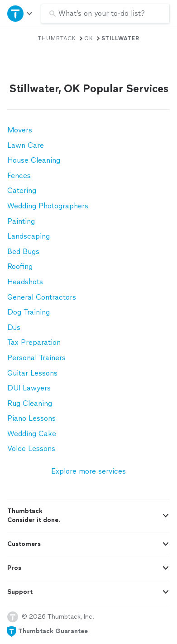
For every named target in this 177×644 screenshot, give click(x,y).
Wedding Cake (32, 434)
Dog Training (29, 312)
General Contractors (42, 297)
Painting (21, 221)
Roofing (20, 266)
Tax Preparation (34, 342)
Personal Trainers (36, 358)
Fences (19, 176)
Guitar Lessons (32, 373)
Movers (20, 130)
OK (89, 38)
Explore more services (88, 471)
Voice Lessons (31, 449)
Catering (22, 190)
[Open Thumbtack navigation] (20, 13)
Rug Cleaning (30, 403)
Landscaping (29, 236)
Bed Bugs (23, 251)
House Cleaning (34, 160)
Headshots (25, 282)
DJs (14, 327)
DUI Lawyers (29, 388)
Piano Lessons (31, 418)
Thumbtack (57, 38)
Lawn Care (26, 145)
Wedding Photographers (48, 206)
